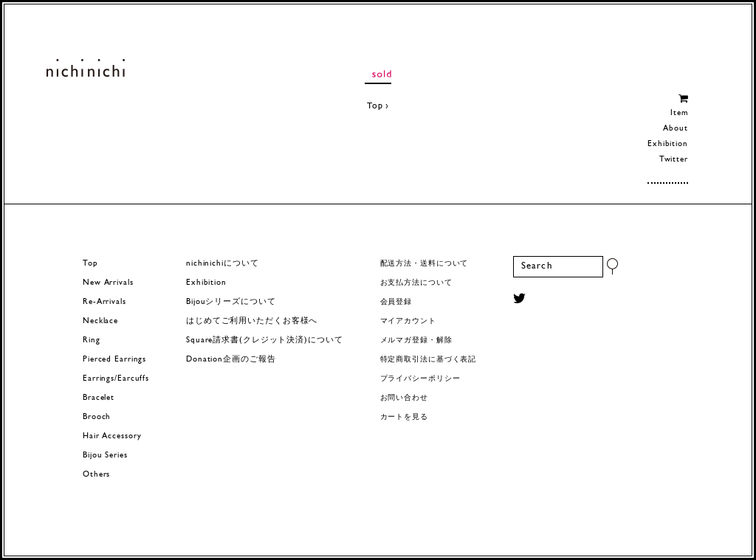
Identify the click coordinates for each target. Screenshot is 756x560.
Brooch (97, 417)
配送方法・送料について (425, 264)
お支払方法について (416, 283)
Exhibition (668, 144)
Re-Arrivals (104, 302)
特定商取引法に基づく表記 (429, 360)
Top (375, 106)
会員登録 (396, 302)
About (675, 129)
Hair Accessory (112, 436)
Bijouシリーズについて (231, 302)
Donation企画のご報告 (231, 360)
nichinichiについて (222, 264)
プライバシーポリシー (420, 379)
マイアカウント (408, 321)
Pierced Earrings (114, 360)
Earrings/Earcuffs (116, 379)
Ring (92, 341)
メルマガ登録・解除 (416, 341)
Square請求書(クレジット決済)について (264, 341)
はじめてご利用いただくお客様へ (252, 321)
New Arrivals (108, 283)
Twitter (674, 160)
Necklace (100, 321)
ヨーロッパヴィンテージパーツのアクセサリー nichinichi (85, 68)
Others (96, 475)
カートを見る (404, 417)
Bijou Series (105, 456)
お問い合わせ (404, 398)
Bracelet (99, 398)
